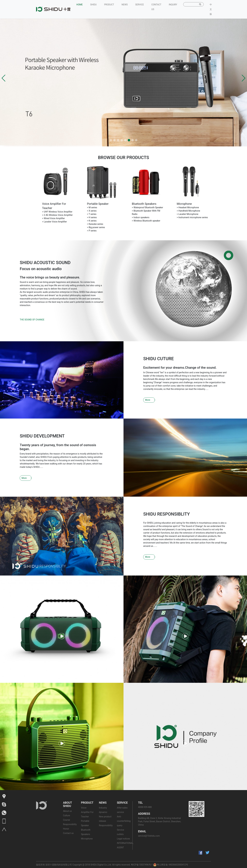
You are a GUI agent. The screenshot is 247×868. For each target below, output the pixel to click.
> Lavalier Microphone (188, 214)
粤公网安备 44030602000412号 (171, 865)
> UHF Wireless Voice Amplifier (57, 212)
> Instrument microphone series (192, 217)
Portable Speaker (98, 204)
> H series (92, 217)
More (148, 400)
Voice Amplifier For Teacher (87, 812)
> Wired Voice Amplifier (53, 218)
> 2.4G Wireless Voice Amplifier (57, 215)
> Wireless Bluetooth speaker (146, 221)
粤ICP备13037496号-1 (142, 865)
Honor (66, 829)
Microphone (184, 204)
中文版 (211, 9)
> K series (92, 221)
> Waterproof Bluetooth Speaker (147, 207)
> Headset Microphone (188, 207)
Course (66, 820)
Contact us (68, 833)
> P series (92, 231)
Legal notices (123, 839)
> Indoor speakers (141, 217)
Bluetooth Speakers (144, 204)
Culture (67, 815)
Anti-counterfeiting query (124, 821)
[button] (4, 78)
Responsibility (70, 824)
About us (67, 811)
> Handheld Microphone (188, 211)
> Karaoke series (95, 224)
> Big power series (96, 227)
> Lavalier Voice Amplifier (54, 222)
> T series (92, 214)
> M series (92, 207)
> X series (92, 211)
